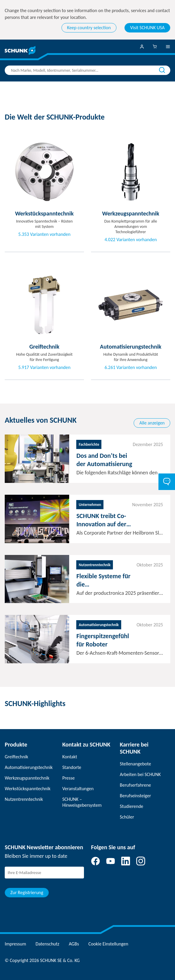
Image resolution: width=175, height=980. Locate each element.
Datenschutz (47, 944)
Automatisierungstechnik (29, 767)
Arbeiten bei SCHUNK (140, 774)
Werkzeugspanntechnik (27, 778)
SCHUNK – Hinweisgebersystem (82, 802)
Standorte (72, 767)
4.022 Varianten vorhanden (131, 240)
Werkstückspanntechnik (28, 789)
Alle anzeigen (152, 423)
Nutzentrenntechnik (24, 799)
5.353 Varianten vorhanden (44, 234)
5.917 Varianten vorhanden (44, 367)
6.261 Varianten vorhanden (131, 367)
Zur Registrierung (27, 892)
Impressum (15, 944)
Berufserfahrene (135, 785)
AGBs (74, 944)
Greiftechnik (16, 757)
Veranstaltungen (78, 789)
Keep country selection (89, 28)
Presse (69, 778)
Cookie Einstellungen (108, 944)
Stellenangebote (135, 764)
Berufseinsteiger (135, 796)
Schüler (127, 817)
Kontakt (70, 757)
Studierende (131, 806)
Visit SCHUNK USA (147, 28)
